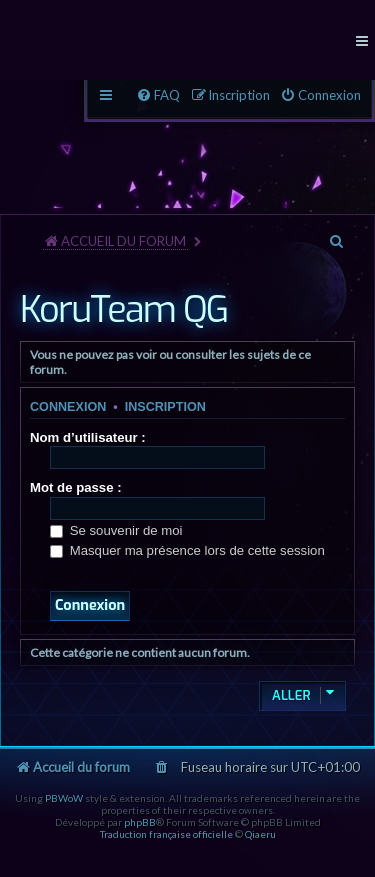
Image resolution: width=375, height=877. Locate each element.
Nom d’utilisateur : (88, 437)
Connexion (68, 407)
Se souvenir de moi (116, 530)
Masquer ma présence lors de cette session (187, 550)
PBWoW (64, 798)
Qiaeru (260, 834)
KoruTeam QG (124, 310)
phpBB (140, 822)
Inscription (165, 407)
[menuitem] (320, 95)
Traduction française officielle (166, 834)
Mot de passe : (76, 487)
